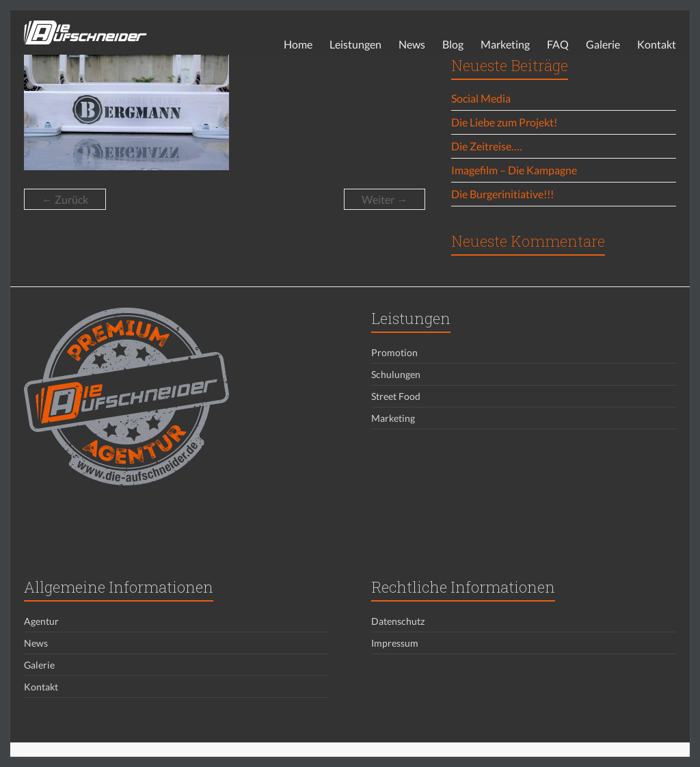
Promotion (394, 352)
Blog (453, 44)
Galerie (603, 44)
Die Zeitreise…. (486, 146)
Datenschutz (398, 621)
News (412, 44)
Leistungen (355, 44)
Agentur (41, 621)
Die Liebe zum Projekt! (504, 122)
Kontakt (657, 44)
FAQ (558, 44)
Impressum (395, 643)
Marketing (505, 44)
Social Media (481, 98)
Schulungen (396, 374)
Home (298, 44)
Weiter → (385, 199)
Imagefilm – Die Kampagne (514, 170)
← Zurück (65, 199)
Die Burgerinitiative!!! (502, 194)
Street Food (396, 396)
